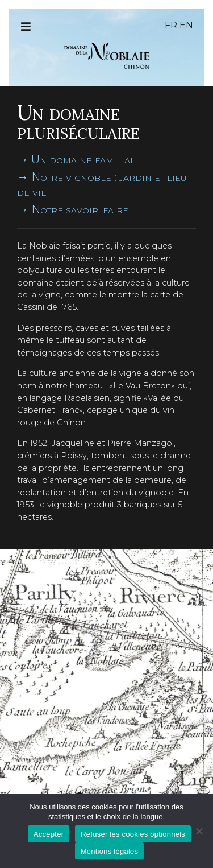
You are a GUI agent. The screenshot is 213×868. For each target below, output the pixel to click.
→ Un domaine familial (76, 159)
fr (171, 25)
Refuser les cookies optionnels (133, 834)
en (186, 25)
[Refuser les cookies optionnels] (199, 831)
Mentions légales (110, 851)
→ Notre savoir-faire (73, 209)
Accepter (49, 834)
